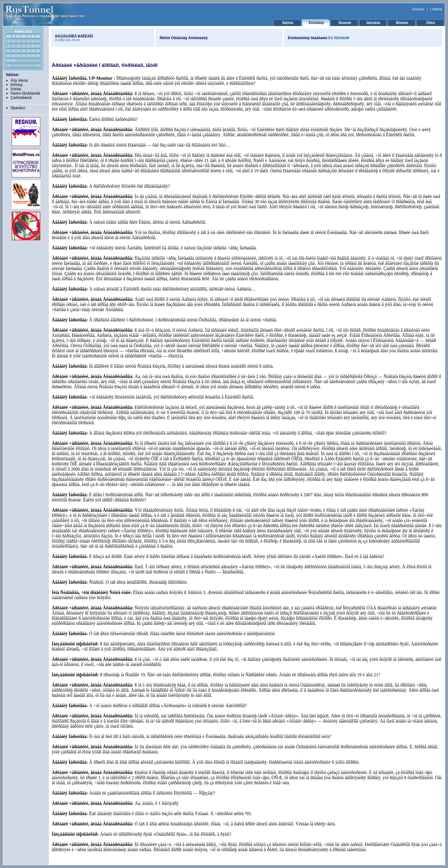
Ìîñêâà (16, 89)
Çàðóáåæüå (21, 98)
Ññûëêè (402, 23)
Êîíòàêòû (418, 9)
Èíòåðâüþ (316, 23)
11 (23, 46)
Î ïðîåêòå (436, 9)
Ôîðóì (431, 23)
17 (18, 51)
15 (9, 51)
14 (38, 46)
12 (29, 46)
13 (33, 46)
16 (13, 51)
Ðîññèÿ (17, 85)
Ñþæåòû (18, 108)
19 (29, 51)
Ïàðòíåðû (373, 23)
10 (18, 46)
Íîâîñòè (288, 23)
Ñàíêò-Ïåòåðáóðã (25, 93)
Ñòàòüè (345, 23)
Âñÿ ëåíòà (19, 80)
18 (23, 51)
